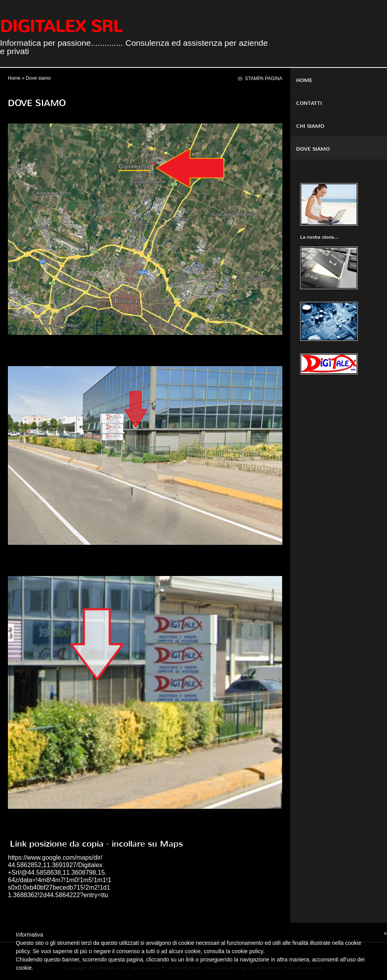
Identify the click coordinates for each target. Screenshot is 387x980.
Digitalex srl (61, 26)
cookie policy (247, 951)
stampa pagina (264, 78)
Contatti (309, 103)
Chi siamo (310, 126)
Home (14, 78)
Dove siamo (313, 149)
